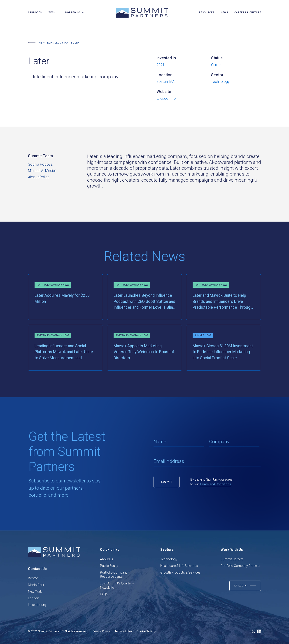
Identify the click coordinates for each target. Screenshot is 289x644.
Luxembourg (37, 605)
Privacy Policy (101, 631)
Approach (35, 13)
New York (35, 591)
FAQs (104, 594)
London (34, 598)
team (52, 13)
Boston (33, 578)
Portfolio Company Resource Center (114, 575)
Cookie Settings (147, 631)
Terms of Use (123, 631)
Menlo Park (36, 585)
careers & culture (248, 13)
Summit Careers (232, 559)
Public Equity (109, 566)
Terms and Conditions (215, 484)
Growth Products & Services (180, 572)
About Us (107, 559)
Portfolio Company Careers (240, 566)
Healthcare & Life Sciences (179, 566)
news (225, 13)
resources (207, 13)
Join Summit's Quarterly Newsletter (117, 585)
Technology (169, 559)
